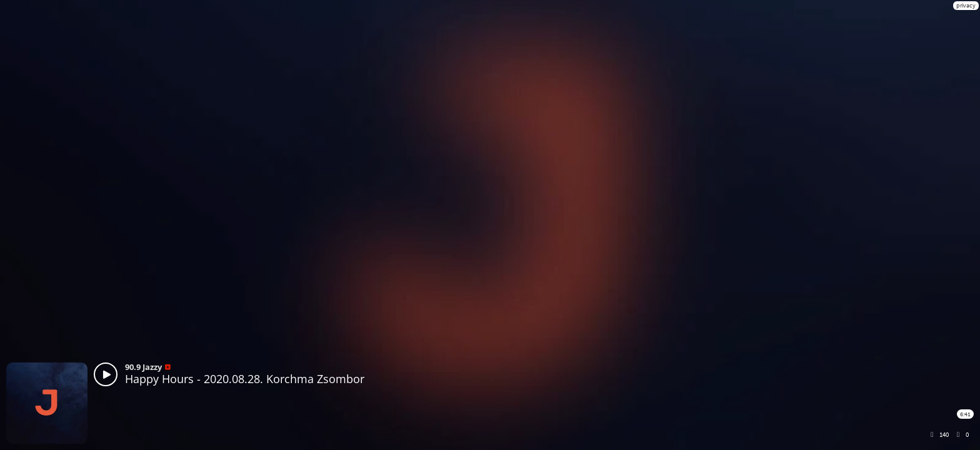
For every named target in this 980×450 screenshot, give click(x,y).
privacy (966, 5)
